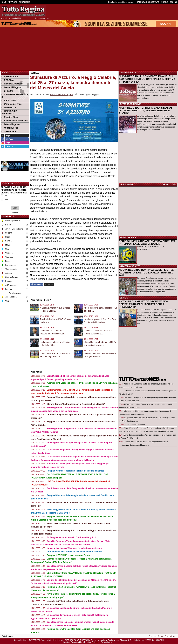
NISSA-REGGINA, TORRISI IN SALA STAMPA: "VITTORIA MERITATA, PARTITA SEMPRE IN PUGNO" (145, 111)
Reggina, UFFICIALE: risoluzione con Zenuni (69, 555)
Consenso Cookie (156, 636)
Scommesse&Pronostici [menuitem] (15, 121)
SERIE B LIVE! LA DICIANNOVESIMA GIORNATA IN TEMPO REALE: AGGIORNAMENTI (147, 242)
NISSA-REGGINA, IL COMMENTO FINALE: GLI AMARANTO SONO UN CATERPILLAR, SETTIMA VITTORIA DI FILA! (147, 79)
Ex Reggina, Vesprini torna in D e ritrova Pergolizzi (71, 537)
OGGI (166, 185)
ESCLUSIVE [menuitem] (9, 100)
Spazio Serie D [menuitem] (10, 131)
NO (6, 200)
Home (5, 73)
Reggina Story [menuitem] (10, 117)
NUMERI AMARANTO (130, 266)
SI (6, 195)
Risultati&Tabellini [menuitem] (12, 84)
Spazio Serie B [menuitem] (10, 77)
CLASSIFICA (8, 217)
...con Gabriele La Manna (134, 425)
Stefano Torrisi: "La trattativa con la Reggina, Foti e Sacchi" (76, 404)
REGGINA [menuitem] (8, 80)
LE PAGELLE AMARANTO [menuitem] (9, 112)
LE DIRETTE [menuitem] (9, 108)
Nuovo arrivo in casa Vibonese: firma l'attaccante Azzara (74, 548)
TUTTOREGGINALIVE (130, 104)
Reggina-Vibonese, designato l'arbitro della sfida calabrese (76, 471)
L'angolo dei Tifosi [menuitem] (12, 104)
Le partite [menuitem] (7, 91)
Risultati (15, 213)
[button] (15, 208)
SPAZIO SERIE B (128, 238)
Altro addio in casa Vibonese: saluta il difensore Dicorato (75, 552)
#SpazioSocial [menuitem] (10, 128)
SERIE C (124, 298)
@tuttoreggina (93, 95)
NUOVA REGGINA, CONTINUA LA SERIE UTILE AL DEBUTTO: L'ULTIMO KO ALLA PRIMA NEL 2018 (146, 273)
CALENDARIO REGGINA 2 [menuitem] (15, 96)
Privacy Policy (171, 636)
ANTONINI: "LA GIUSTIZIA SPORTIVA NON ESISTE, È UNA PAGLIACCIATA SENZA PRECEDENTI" (144, 304)
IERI (174, 185)
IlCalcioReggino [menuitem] (11, 124)
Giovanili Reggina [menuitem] (11, 87)
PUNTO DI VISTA (128, 73)
